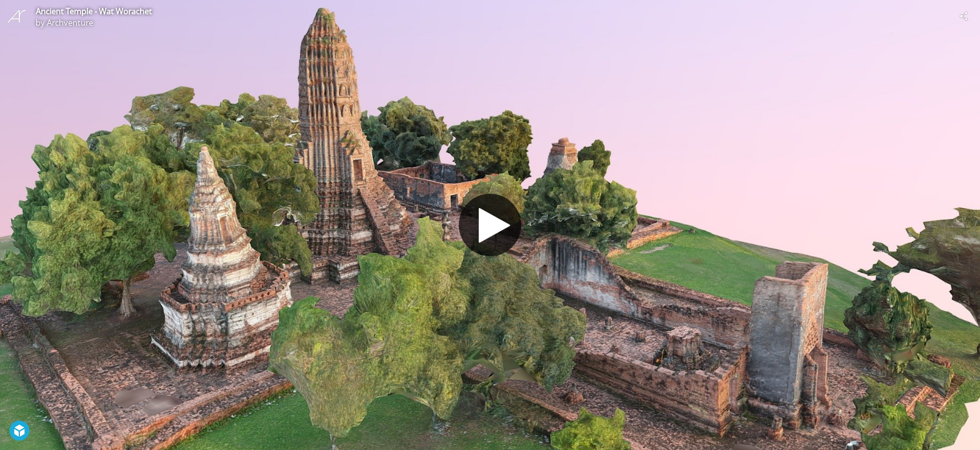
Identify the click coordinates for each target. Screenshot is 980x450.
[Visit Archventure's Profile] (16, 16)
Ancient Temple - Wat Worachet (94, 11)
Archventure (70, 22)
